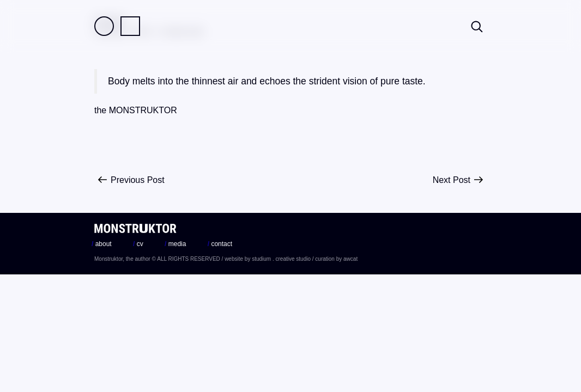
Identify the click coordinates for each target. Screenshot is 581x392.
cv (138, 244)
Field (104, 26)
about (102, 244)
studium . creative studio (281, 259)
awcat (350, 259)
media (175, 244)
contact (220, 244)
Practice (130, 26)
